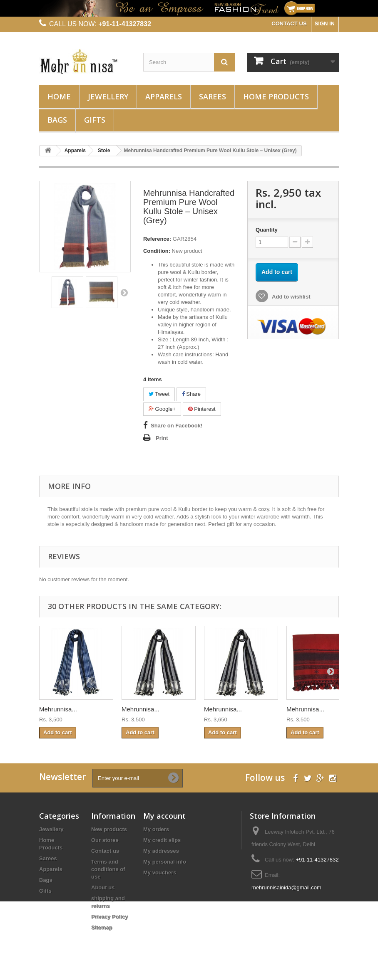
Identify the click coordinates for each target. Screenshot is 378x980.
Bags (57, 120)
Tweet (159, 394)
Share (191, 394)
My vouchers (160, 873)
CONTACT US (289, 23)
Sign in (325, 23)
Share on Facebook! (177, 426)
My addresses (161, 851)
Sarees (213, 96)
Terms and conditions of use (108, 869)
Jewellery (108, 96)
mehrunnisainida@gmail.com (286, 887)
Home (59, 96)
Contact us (105, 851)
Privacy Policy (109, 917)
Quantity (267, 230)
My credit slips (162, 840)
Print (162, 438)
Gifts (95, 120)
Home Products (276, 96)
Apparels (164, 96)
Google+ (162, 409)
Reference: (157, 239)
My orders (156, 829)
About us (103, 887)
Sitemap (102, 927)
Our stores (105, 840)
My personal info (165, 862)
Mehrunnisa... (58, 709)
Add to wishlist (291, 297)
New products (109, 829)
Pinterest (202, 409)
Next (124, 292)
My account (164, 816)
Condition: (157, 251)
